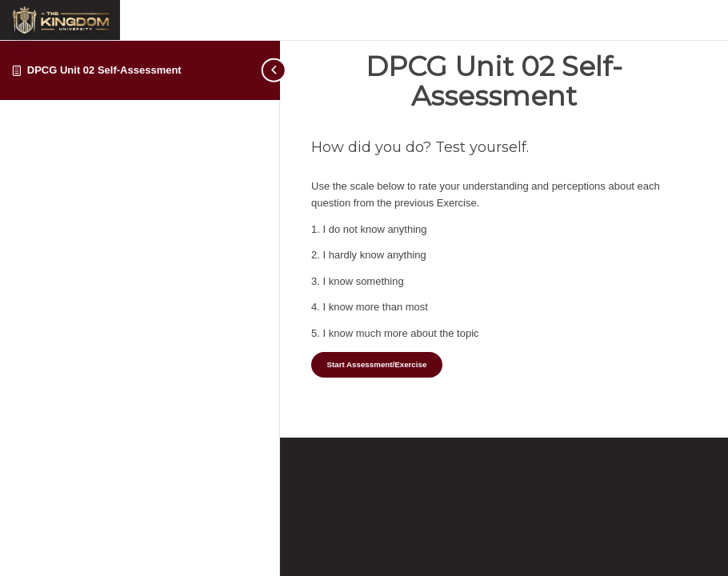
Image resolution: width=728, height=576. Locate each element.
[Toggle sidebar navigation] (275, 70)
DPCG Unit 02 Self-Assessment (104, 70)
